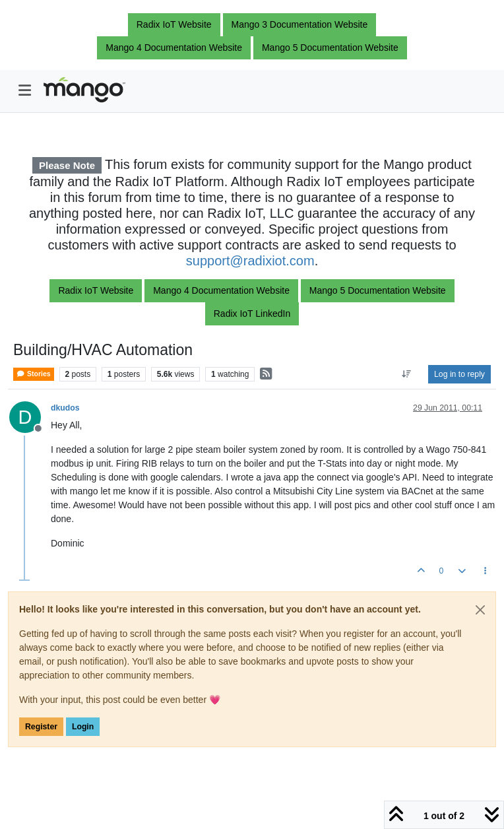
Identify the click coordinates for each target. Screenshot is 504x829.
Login (83, 727)
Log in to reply (459, 374)
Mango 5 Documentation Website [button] (330, 48)
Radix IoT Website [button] (174, 24)
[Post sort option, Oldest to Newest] (407, 374)
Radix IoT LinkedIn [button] (252, 314)
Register (41, 727)
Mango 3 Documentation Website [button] (300, 24)
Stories (34, 374)
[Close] (480, 610)
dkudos (65, 408)
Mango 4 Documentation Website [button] (174, 48)
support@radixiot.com (250, 261)
